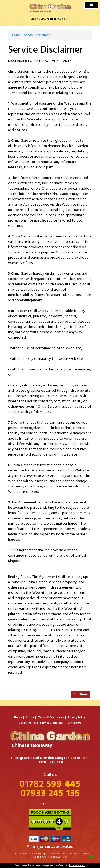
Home (16, 35)
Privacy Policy (77, 717)
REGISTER (62, 19)
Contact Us (74, 723)
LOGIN (44, 19)
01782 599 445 (50, 785)
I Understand (77, 865)
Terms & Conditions (51, 717)
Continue (81, 694)
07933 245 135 (50, 794)
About (30, 717)
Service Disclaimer (37, 35)
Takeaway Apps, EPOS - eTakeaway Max (61, 855)
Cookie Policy (27, 723)
